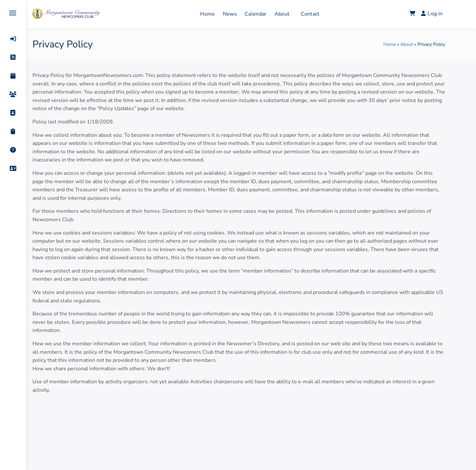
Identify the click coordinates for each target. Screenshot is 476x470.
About (294, 14)
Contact (322, 14)
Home (220, 14)
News (242, 14)
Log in (444, 14)
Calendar (268, 14)
